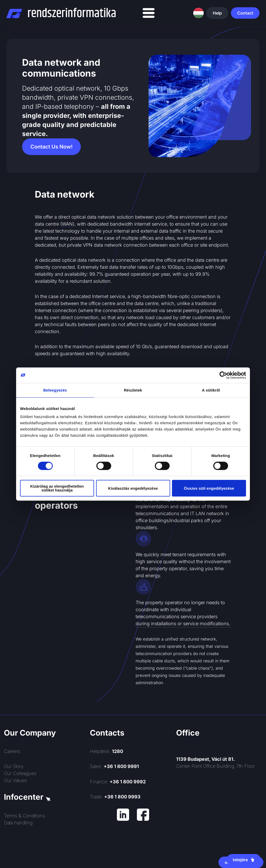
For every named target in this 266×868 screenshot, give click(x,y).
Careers (12, 751)
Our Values (15, 780)
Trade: (115, 797)
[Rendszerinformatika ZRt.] (219, 814)
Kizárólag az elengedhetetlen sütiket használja (57, 488)
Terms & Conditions (24, 816)
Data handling (18, 823)
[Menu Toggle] (149, 13)
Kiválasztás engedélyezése (133, 488)
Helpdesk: (107, 751)
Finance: (118, 782)
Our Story (14, 766)
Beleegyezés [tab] (55, 390)
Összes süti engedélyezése (209, 488)
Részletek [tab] (133, 390)
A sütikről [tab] (211, 390)
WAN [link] (67, 224)
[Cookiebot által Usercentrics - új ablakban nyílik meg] (223, 375)
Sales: (114, 766)
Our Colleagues (20, 773)
